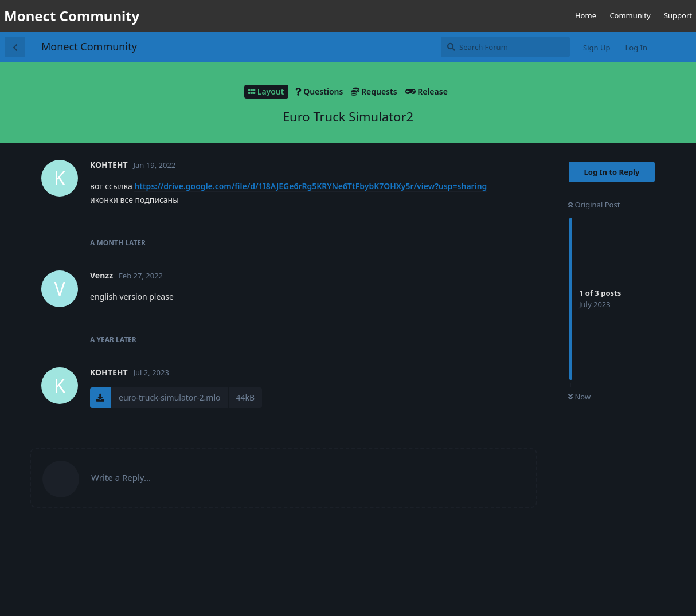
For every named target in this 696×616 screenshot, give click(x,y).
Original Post (594, 205)
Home (586, 15)
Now (579, 397)
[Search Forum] (505, 47)
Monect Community (89, 46)
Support (678, 15)
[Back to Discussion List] (15, 47)
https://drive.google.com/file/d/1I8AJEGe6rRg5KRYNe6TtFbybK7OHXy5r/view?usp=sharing (310, 186)
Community (630, 15)
